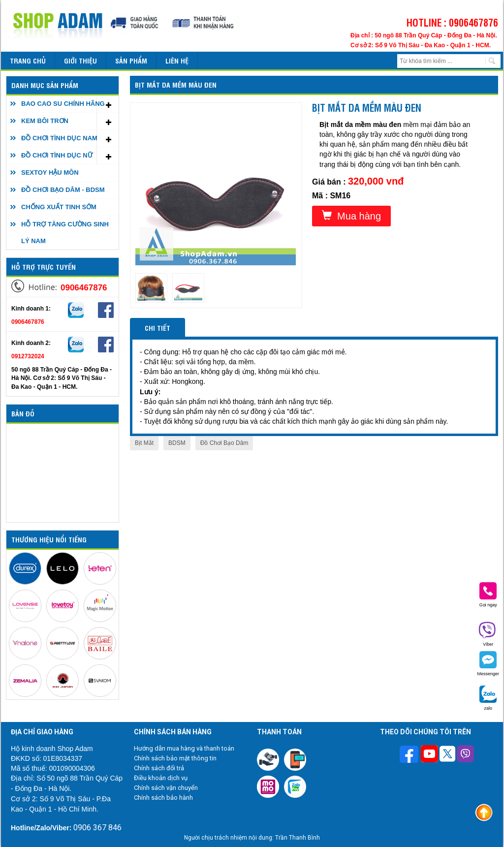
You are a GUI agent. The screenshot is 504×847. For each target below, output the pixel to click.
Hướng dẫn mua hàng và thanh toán (184, 748)
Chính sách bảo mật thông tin (175, 758)
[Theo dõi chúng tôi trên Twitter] (447, 755)
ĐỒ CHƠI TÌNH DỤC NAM (59, 138)
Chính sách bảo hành (163, 798)
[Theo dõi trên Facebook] (410, 755)
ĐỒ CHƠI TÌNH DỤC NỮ (57, 155)
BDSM (177, 443)
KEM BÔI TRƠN (45, 121)
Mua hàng (351, 216)
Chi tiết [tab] (157, 328)
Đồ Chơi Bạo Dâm (224, 443)
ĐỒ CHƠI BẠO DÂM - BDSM (63, 190)
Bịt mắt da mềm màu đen (176, 84)
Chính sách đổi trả (159, 768)
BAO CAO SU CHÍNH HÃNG (63, 104)
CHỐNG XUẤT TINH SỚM (59, 207)
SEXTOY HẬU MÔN (50, 173)
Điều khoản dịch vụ (161, 778)
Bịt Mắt (144, 443)
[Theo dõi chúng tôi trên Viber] (465, 755)
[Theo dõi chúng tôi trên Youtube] (429, 755)
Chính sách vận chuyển (166, 788)
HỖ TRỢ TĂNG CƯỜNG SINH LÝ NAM (65, 233)
